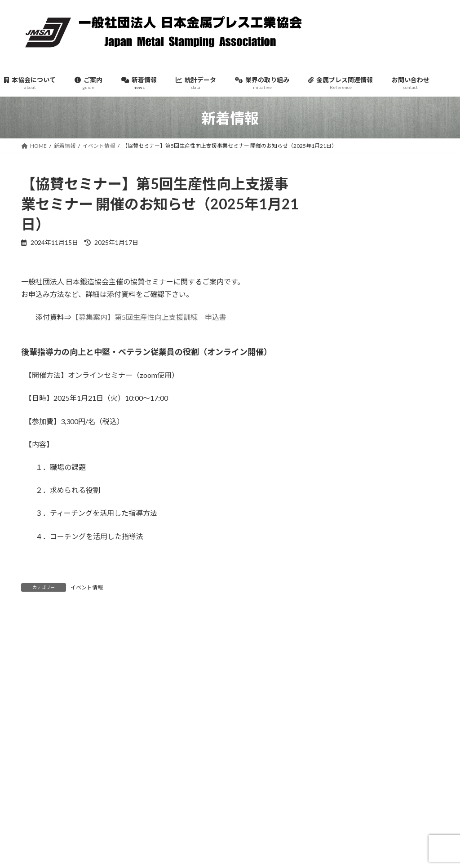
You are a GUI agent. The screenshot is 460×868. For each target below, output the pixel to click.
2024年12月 (353, 572)
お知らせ (348, 207)
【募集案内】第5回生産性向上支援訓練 (135, 317)
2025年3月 (351, 522)
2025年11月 (353, 390)
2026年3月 (351, 324)
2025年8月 (351, 440)
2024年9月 (351, 622)
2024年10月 (353, 605)
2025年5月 (351, 489)
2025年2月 (351, 539)
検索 (417, 761)
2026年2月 (351, 340)
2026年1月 (351, 357)
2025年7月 (351, 456)
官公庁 (344, 240)
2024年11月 (353, 588)
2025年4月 (351, 506)
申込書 (216, 317)
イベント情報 (87, 587)
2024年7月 (351, 654)
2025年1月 (351, 556)
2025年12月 (353, 374)
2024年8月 (351, 638)
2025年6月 (351, 473)
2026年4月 (351, 308)
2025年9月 (351, 423)
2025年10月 (353, 407)
